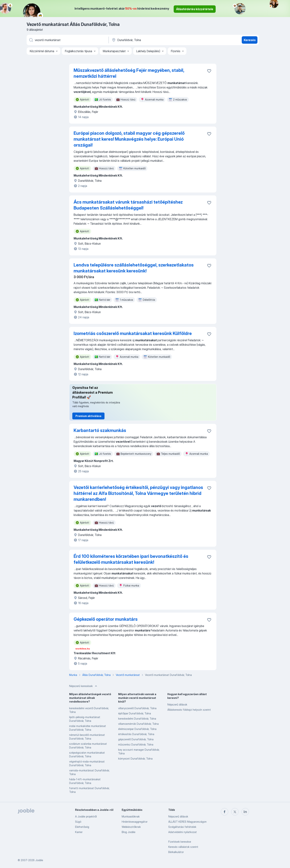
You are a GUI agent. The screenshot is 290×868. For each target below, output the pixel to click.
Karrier (79, 832)
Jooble (39, 860)
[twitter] (235, 812)
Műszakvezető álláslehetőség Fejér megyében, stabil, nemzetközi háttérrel (129, 73)
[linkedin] (245, 812)
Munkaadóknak (131, 816)
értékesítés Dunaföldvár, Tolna (136, 734)
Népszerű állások (177, 704)
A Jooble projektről (86, 816)
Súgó (78, 822)
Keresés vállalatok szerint (183, 847)
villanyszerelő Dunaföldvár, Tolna (137, 708)
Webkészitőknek (131, 827)
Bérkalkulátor (176, 852)
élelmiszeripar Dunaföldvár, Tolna (137, 729)
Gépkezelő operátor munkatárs (106, 619)
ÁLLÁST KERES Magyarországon (187, 822)
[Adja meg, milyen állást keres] (67, 40)
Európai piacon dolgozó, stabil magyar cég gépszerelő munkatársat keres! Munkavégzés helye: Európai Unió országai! (129, 139)
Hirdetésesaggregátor (135, 822)
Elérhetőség (82, 827)
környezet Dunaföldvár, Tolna (135, 759)
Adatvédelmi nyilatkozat (183, 832)
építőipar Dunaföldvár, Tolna (135, 713)
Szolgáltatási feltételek (182, 827)
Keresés (250, 40)
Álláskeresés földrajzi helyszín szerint (189, 710)
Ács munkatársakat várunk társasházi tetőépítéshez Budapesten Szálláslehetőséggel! (128, 205)
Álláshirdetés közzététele (195, 9)
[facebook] (225, 812)
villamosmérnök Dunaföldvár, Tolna (138, 724)
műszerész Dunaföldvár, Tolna (136, 744)
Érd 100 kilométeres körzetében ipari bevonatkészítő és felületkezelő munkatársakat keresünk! (131, 559)
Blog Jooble (129, 832)
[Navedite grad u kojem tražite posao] (150, 40)
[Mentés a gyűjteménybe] (209, 71)
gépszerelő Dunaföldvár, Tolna (136, 739)
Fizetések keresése (180, 842)
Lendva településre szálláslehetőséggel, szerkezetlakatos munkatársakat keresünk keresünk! (134, 268)
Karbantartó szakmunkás (100, 430)
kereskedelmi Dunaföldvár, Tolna (137, 719)
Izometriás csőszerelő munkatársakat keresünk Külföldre (133, 333)
